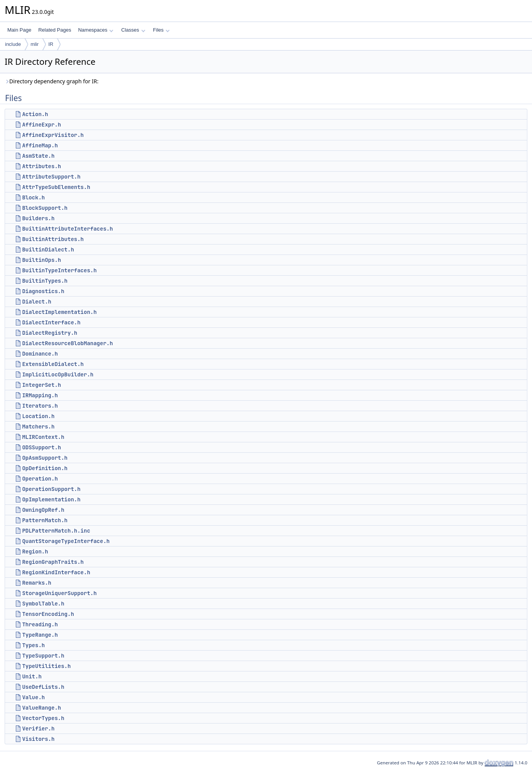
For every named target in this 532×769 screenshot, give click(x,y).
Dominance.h (40, 354)
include (13, 44)
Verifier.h (38, 729)
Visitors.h (38, 739)
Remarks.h (37, 583)
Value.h (33, 697)
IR (51, 44)
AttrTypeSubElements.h (56, 187)
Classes (133, 30)
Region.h (35, 551)
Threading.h (40, 624)
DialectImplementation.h (59, 312)
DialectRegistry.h (50, 333)
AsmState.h (38, 156)
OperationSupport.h (51, 489)
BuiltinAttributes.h (53, 239)
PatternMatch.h (45, 520)
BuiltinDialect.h (48, 250)
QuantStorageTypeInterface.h (66, 541)
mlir (35, 44)
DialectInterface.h (51, 322)
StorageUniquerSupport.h (59, 593)
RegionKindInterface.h (56, 572)
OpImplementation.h (51, 499)
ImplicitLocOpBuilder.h (58, 374)
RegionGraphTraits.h (53, 562)
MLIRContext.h (43, 437)
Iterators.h (40, 406)
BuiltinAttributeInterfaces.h (67, 229)
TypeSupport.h (43, 656)
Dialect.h (37, 302)
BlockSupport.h (45, 208)
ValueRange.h (41, 708)
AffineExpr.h (41, 125)
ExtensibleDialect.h (53, 364)
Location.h (38, 416)
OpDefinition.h (45, 468)
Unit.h (32, 676)
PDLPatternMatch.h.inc (56, 531)
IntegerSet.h (41, 385)
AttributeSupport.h (51, 177)
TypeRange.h (40, 635)
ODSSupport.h (41, 447)
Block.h (33, 197)
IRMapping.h (40, 395)
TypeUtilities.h (46, 666)
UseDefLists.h (43, 687)
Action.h (35, 114)
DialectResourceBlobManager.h (67, 343)
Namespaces (95, 30)
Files (161, 30)
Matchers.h (38, 427)
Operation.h (40, 479)
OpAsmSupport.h (45, 458)
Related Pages (55, 30)
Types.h (33, 645)
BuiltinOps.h (41, 260)
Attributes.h (41, 166)
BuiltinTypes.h (45, 281)
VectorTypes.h (43, 718)
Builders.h (38, 218)
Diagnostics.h (43, 291)
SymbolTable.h (43, 604)
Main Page (19, 30)
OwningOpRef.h (43, 510)
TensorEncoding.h (48, 614)
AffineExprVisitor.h (53, 135)
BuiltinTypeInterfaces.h (59, 270)
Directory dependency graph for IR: (52, 81)
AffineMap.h (40, 145)
